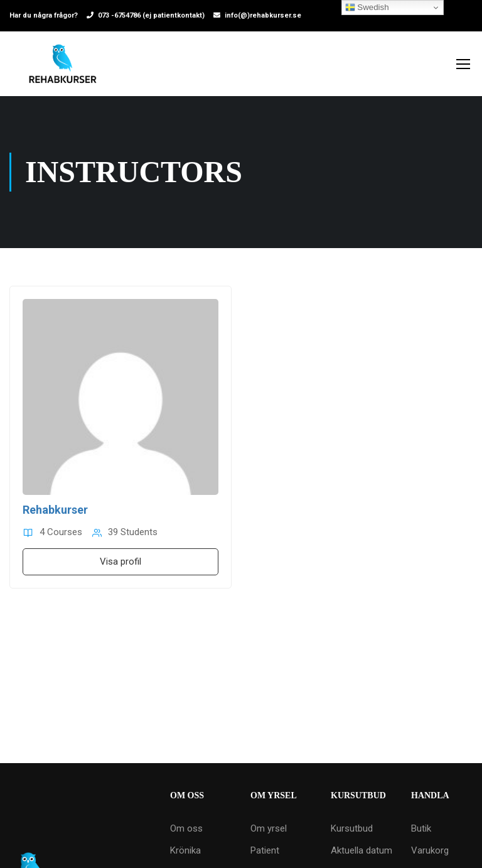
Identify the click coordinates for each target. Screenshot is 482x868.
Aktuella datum (361, 850)
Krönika (185, 850)
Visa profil (120, 561)
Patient (265, 850)
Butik (421, 828)
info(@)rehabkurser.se (263, 15)
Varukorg (430, 850)
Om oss (186, 828)
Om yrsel (269, 828)
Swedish (367, 8)
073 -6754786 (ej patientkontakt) (151, 15)
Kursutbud (352, 828)
